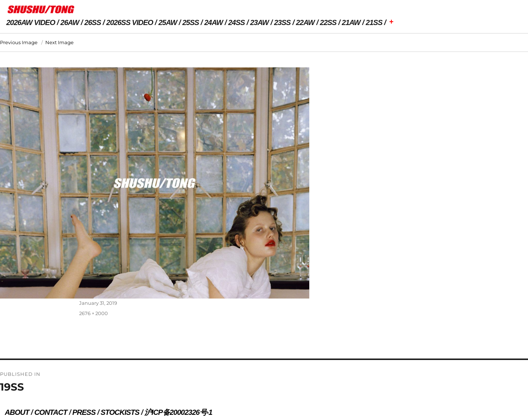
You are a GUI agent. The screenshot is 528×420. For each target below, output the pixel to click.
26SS (93, 22)
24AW (214, 22)
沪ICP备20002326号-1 (178, 412)
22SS (328, 22)
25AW (168, 22)
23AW (259, 22)
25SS (191, 22)
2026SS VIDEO (130, 22)
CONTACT (51, 412)
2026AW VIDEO (31, 22)
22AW (305, 22)
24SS (237, 22)
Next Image (59, 42)
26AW (70, 22)
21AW (351, 22)
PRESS (84, 412)
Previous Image (19, 42)
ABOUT (17, 412)
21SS (374, 22)
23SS (282, 22)
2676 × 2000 (94, 313)
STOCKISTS (120, 412)
